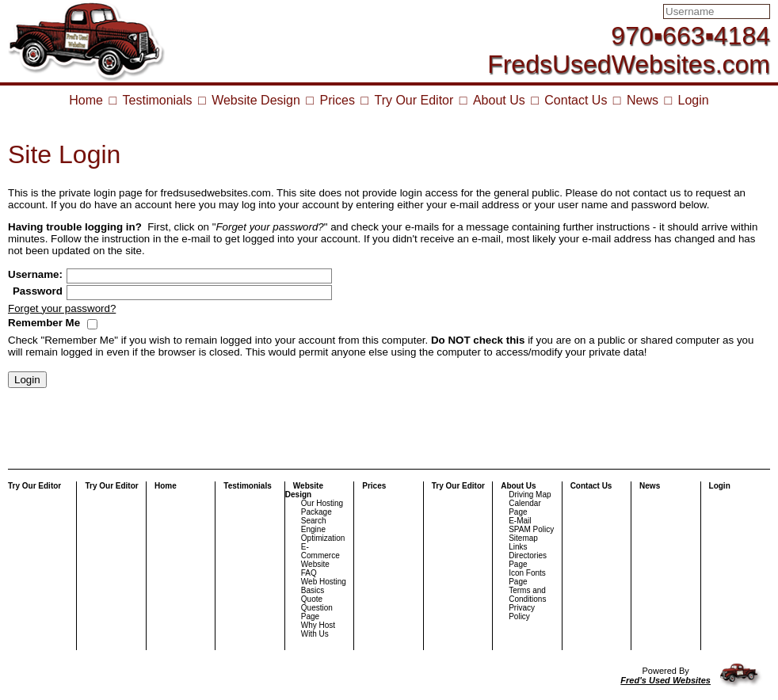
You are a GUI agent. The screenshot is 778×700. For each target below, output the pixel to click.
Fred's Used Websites (665, 680)
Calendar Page (525, 508)
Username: (35, 274)
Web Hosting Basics (324, 586)
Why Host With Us (318, 630)
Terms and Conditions (527, 595)
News (643, 100)
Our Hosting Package (322, 508)
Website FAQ (315, 569)
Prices (337, 100)
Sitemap (523, 538)
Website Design (256, 100)
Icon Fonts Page (527, 577)
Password (38, 291)
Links (518, 547)
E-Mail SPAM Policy (531, 525)
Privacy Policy (522, 612)
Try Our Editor (414, 100)
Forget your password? (62, 308)
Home (86, 100)
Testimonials (158, 100)
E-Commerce (320, 551)
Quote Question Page (317, 608)
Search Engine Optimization (323, 529)
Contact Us (576, 100)
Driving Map (530, 495)
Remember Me (44, 323)
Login (694, 100)
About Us (499, 100)
